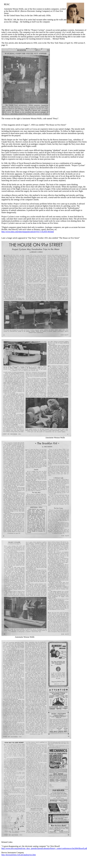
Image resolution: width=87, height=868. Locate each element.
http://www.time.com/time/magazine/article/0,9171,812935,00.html (28, 232)
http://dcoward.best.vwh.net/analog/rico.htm (19, 855)
